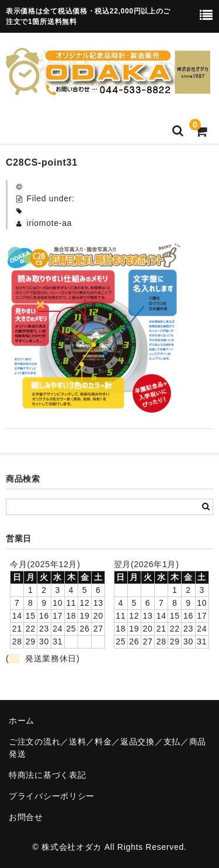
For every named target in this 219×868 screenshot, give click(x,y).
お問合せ (26, 817)
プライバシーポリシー (52, 796)
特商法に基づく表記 (47, 775)
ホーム (22, 721)
